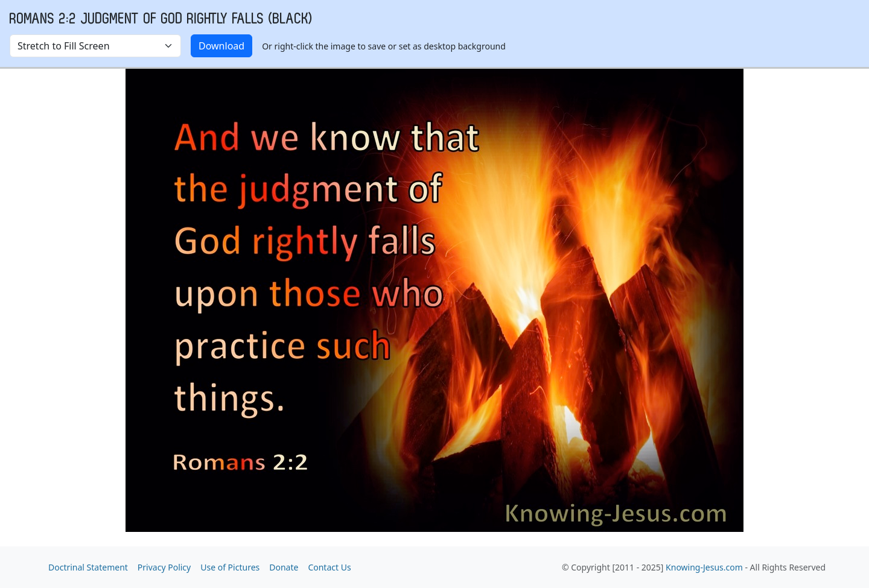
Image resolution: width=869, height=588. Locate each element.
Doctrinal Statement (88, 567)
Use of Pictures (230, 567)
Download (221, 46)
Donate (284, 567)
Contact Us (329, 567)
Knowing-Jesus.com (704, 567)
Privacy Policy (164, 567)
